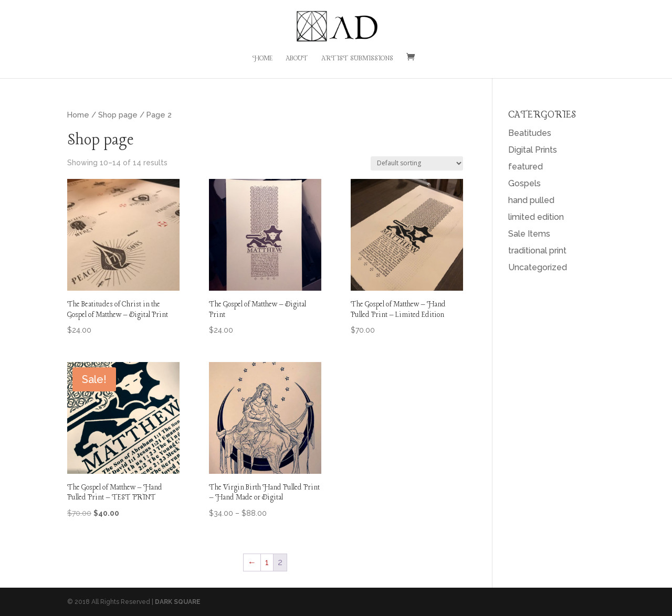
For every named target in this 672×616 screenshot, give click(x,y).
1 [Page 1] (267, 562)
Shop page (118, 115)
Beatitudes (530, 133)
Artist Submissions (357, 59)
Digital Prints (533, 150)
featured (526, 167)
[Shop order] (417, 163)
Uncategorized (538, 267)
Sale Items (529, 234)
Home (262, 59)
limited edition (536, 217)
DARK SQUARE (178, 602)
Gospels (524, 183)
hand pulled (531, 200)
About (297, 59)
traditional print (537, 251)
